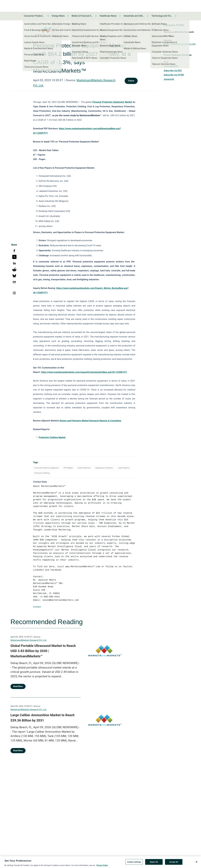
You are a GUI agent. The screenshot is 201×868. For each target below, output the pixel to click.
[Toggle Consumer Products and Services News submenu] (48, 16)
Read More (18, 686)
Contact (37, 607)
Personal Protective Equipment (47, 468)
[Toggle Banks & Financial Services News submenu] (96, 16)
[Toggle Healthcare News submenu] (120, 16)
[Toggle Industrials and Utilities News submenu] (148, 16)
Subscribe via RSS (173, 71)
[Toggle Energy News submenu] (68, 16)
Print (166, 62)
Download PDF (171, 66)
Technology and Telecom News (162, 16)
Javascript (169, 79)
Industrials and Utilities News (134, 16)
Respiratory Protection (104, 468)
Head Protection (84, 468)
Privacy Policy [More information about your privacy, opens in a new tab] (102, 866)
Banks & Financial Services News (82, 16)
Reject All (154, 863)
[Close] (197, 863)
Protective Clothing (42, 473)
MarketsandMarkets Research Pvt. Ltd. (29, 640)
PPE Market (68, 468)
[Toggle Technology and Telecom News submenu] (176, 16)
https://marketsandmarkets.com (180, 44)
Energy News (58, 16)
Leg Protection (124, 468)
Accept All (174, 863)
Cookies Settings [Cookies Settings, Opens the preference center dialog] (134, 863)
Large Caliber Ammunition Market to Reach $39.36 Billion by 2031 (43, 718)
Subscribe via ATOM (174, 75)
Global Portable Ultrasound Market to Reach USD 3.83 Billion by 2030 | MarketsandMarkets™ (43, 651)
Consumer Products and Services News (34, 16)
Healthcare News (108, 16)
